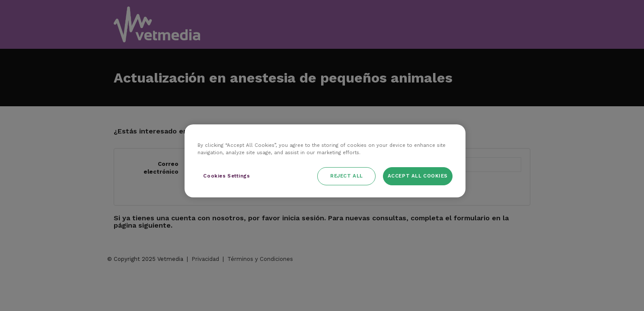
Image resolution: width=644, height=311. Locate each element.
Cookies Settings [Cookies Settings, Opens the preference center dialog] (226, 176)
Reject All (347, 176)
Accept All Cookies (418, 176)
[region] (325, 161)
